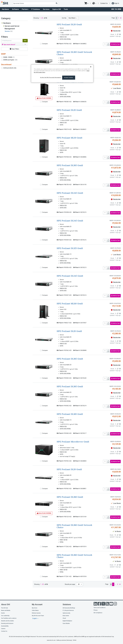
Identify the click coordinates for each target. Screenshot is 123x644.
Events (3, 613)
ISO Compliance (98, 613)
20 (79, 584)
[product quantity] (105, 44)
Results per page (70, 584)
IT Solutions (36, 9)
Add (25, 41)
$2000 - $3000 (9, 57)
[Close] (91, 67)
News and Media (6, 610)
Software (15, 9)
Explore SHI (57, 9)
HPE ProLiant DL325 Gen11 (70, 248)
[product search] (35, 3)
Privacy (96, 610)
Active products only (10, 68)
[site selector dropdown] (94, 3)
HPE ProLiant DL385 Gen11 (70, 165)
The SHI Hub (5, 608)
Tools (66, 9)
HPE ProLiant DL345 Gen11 (70, 193)
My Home (35, 608)
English (35, 618)
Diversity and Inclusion (7, 623)
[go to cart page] (86, 3)
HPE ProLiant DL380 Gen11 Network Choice (74, 526)
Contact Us (104, 3)
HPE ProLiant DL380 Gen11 (70, 497)
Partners (25, 9)
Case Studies (66, 623)
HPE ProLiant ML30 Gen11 (69, 138)
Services (46, 9)
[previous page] (117, 18)
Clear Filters (14, 49)
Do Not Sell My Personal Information (51, 77)
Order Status (35, 610)
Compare (45, 44)
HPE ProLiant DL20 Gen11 (69, 24)
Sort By (64, 18)
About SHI (6, 604)
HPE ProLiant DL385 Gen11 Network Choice (74, 53)
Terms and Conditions (100, 608)
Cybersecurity (66, 613)
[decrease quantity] (108, 45)
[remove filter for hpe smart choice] (25, 45)
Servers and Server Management (12, 27)
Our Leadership (5, 616)
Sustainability (5, 626)
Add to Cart (115, 44)
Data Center (66, 616)
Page (113, 18)
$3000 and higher (10, 60)
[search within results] (12, 41)
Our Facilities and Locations (9, 618)
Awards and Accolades (7, 621)
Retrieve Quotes (36, 613)
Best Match (72, 18)
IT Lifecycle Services (68, 610)
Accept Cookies (69, 78)
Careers (3, 629)
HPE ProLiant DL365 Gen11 (70, 414)
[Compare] (41, 44)
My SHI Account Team (38, 616)
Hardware (5, 9)
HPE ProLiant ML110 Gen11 (70, 304)
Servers (9, 31)
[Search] (57, 3)
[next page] (121, 18)
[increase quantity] (108, 43)
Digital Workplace (67, 621)
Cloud (64, 618)
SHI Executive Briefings (69, 608)
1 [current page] (119, 18)
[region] (62, 74)
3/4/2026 (44, 98)
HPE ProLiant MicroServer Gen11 (73, 442)
